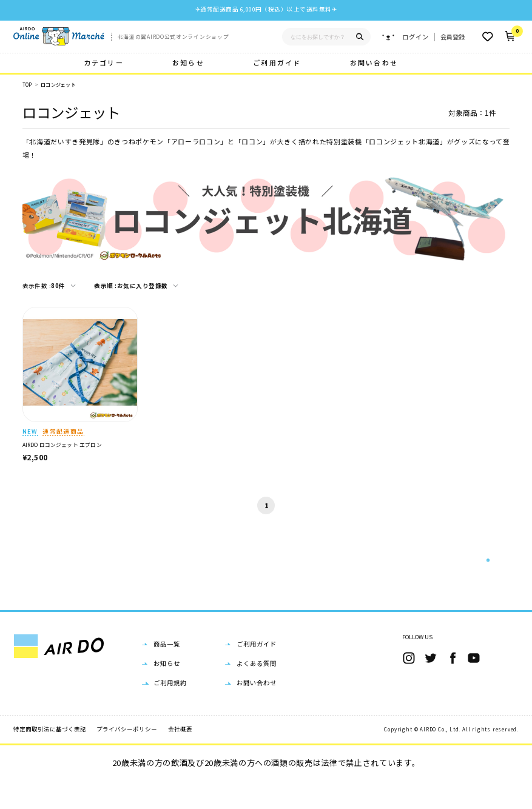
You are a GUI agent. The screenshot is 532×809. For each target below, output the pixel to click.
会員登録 (453, 37)
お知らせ (188, 62)
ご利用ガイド (277, 62)
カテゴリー (104, 62)
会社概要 (180, 757)
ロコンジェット (58, 85)
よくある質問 (257, 692)
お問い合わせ (374, 62)
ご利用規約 (170, 711)
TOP (27, 85)
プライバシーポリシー (127, 757)
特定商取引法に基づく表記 (50, 757)
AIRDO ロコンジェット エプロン (62, 445)
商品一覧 (167, 672)
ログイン (416, 37)
